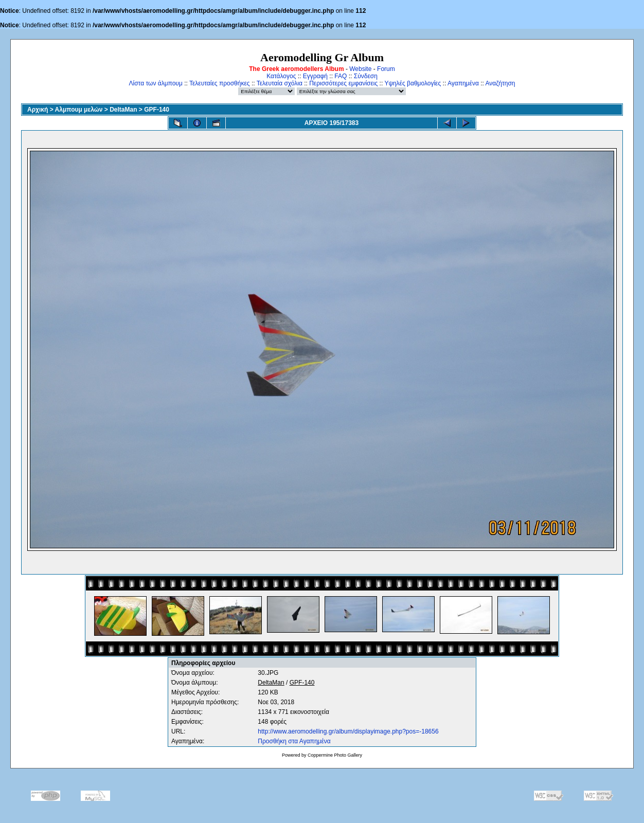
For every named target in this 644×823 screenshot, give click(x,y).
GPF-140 (157, 110)
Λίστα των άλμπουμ (156, 83)
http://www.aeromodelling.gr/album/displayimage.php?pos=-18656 (348, 731)
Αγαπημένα (463, 83)
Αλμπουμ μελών (79, 110)
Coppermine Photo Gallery (335, 755)
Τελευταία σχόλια (280, 83)
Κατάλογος (281, 76)
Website (360, 69)
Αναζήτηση (500, 83)
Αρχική (38, 110)
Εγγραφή (315, 76)
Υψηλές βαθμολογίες (413, 83)
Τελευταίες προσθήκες (220, 83)
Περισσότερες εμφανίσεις (343, 83)
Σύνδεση (366, 76)
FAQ (341, 76)
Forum (386, 69)
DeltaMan (123, 110)
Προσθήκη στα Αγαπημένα (294, 741)
